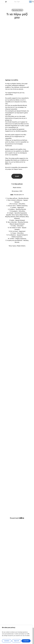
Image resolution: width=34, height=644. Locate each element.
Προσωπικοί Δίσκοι (17, 10)
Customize (7, 641)
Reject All (16, 641)
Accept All (26, 641)
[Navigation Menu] (6, 2)
